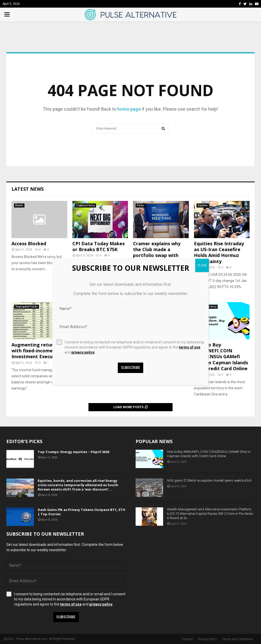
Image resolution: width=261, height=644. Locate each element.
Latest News (28, 189)
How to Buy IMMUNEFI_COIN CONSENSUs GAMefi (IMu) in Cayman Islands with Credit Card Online (221, 357)
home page (129, 109)
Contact (187, 639)
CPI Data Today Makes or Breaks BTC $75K (99, 246)
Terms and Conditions (238, 639)
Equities (203, 205)
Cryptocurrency (86, 205)
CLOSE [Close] (202, 265)
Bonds (19, 205)
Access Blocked (29, 243)
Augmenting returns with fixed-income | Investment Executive (36, 351)
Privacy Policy (207, 639)
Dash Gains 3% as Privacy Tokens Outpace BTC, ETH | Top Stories (81, 512)
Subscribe (66, 617)
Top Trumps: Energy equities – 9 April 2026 (73, 452)
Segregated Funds (27, 307)
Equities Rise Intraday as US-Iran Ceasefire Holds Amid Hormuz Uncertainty (219, 252)
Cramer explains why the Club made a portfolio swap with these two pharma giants (157, 255)
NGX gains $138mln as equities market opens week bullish (209, 480)
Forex (140, 205)
